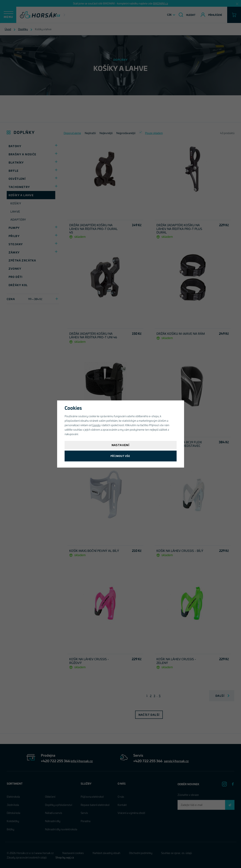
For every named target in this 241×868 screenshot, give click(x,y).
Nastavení (121, 445)
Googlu (96, 425)
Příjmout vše (120, 456)
